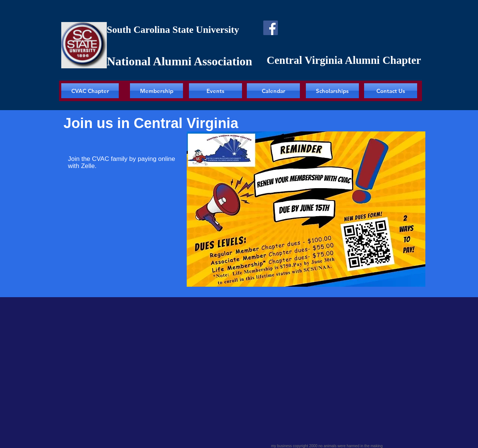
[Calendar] (273, 91)
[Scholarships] (332, 91)
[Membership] (156, 91)
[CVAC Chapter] (90, 91)
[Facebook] (271, 28)
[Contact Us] (391, 91)
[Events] (215, 91)
